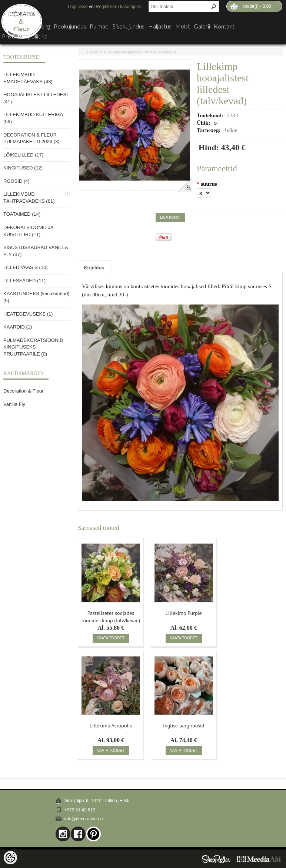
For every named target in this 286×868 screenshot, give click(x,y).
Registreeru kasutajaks (119, 7)
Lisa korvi (170, 217)
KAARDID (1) (18, 327)
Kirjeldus (94, 268)
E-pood (11, 26)
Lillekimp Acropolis (111, 726)
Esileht (93, 52)
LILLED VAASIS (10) (26, 267)
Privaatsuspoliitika (25, 36)
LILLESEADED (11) (24, 281)
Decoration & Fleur (23, 391)
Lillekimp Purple (184, 613)
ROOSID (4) (16, 181)
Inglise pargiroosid (184, 726)
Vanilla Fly (14, 404)
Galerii (202, 26)
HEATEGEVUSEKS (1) (28, 314)
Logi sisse (78, 7)
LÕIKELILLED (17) (23, 155)
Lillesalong (37, 26)
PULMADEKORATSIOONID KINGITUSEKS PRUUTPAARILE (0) (33, 347)
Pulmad (99, 26)
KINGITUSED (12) (23, 168)
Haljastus (160, 26)
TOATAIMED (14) (22, 214)
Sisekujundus (128, 26)
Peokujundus (70, 26)
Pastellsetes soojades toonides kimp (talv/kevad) (111, 616)
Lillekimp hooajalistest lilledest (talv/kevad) (140, 52)
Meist (183, 26)
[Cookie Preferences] (10, 858)
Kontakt (224, 26)
